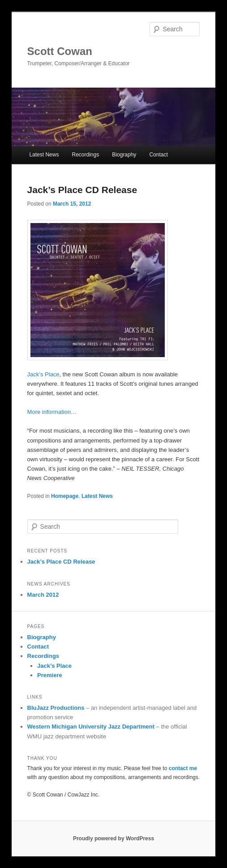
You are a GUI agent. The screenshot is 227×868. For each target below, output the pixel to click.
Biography (124, 155)
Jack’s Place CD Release (82, 190)
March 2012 (43, 595)
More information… (52, 412)
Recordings (86, 155)
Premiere (50, 675)
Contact (158, 155)
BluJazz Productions (56, 708)
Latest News (44, 155)
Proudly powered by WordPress (113, 839)
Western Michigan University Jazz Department (91, 727)
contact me (183, 768)
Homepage (65, 496)
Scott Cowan (60, 51)
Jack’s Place (43, 374)
